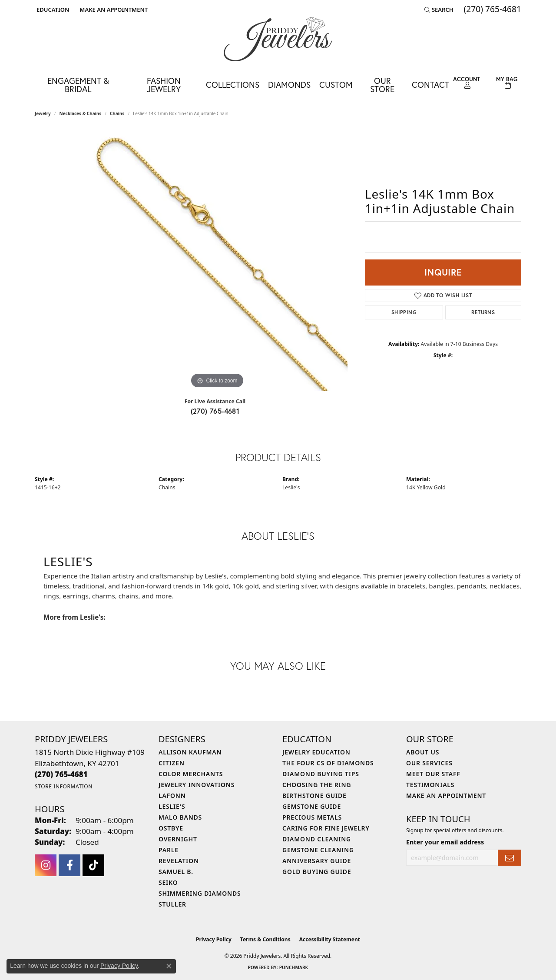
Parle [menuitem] (169, 850)
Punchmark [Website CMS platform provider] (294, 967)
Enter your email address (445, 842)
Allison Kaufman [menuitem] (190, 752)
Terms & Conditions (265, 939)
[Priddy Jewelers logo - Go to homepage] (278, 39)
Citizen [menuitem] (172, 763)
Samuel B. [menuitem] (176, 872)
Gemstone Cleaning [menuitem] (318, 850)
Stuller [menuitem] (172, 904)
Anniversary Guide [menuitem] (317, 861)
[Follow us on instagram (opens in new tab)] (46, 865)
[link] (113, 10)
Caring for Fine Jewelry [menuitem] (326, 828)
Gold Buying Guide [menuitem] (317, 872)
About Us (423, 752)
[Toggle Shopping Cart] (507, 83)
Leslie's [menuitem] (172, 806)
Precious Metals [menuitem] (312, 817)
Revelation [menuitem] (179, 861)
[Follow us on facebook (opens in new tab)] (69, 865)
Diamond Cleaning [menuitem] (317, 839)
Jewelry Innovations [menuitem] (197, 785)
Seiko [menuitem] (168, 882)
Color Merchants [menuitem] (191, 774)
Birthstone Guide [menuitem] (314, 796)
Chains (117, 113)
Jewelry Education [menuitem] (316, 752)
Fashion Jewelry (164, 85)
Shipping (404, 312)
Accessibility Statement (330, 939)
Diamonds (289, 85)
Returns (483, 312)
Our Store (382, 85)
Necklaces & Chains (81, 113)
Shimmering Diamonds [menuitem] (200, 893)
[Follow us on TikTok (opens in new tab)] (93, 865)
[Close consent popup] (169, 966)
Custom (336, 85)
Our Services (429, 763)
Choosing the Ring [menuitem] (317, 785)
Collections (233, 85)
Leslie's (291, 487)
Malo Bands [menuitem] (180, 817)
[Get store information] (64, 786)
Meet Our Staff (433, 774)
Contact (430, 85)
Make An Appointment (446, 796)
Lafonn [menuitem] (172, 796)
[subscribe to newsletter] (510, 858)
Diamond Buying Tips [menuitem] (321, 774)
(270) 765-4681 (215, 411)
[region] (217, 260)
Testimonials (430, 785)
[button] (52, 10)
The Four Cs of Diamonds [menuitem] (328, 763)
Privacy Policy (214, 939)
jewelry (43, 113)
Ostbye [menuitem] (171, 828)
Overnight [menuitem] (178, 839)
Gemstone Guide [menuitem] (312, 806)
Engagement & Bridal (78, 85)
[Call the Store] (61, 774)
